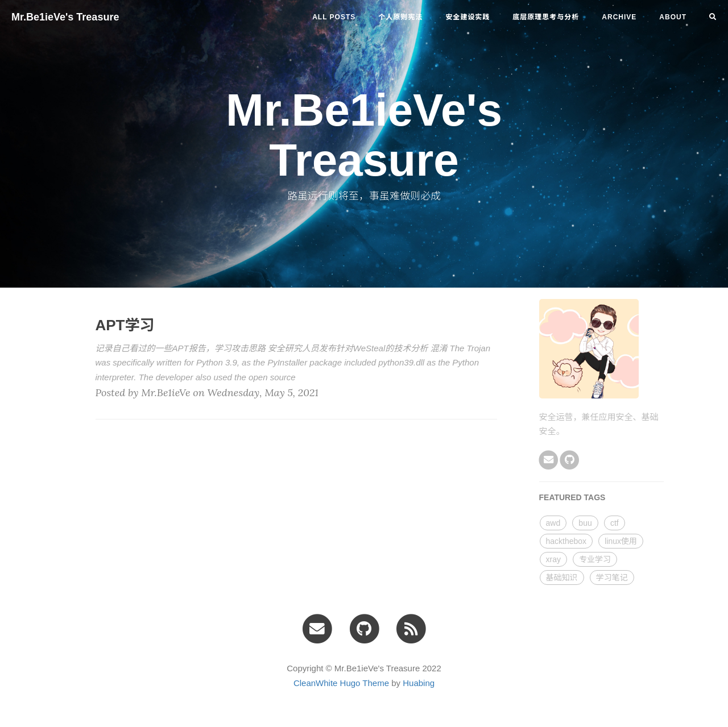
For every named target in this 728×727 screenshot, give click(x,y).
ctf (615, 523)
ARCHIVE (619, 17)
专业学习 (595, 559)
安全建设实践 (468, 17)
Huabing (419, 683)
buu (585, 523)
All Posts (334, 17)
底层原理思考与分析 (546, 17)
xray (553, 559)
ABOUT (673, 17)
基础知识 (562, 578)
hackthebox (566, 541)
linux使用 (621, 541)
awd (553, 523)
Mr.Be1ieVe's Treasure (65, 17)
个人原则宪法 (400, 17)
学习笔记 (612, 578)
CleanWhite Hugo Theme (341, 683)
